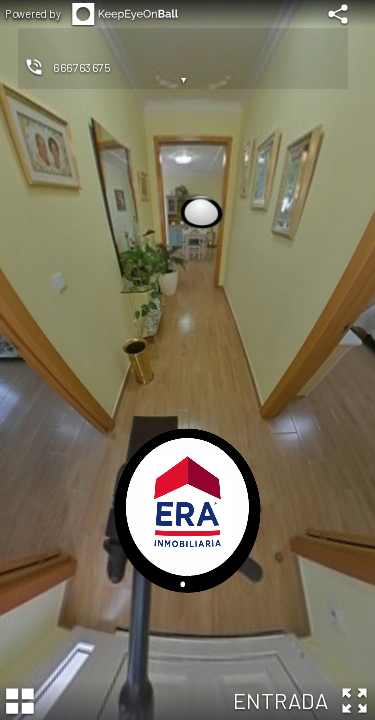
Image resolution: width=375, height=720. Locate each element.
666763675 (81, 67)
